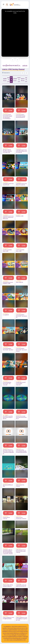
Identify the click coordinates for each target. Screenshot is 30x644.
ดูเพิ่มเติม (25, 66)
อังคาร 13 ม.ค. (23, 80)
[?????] (17, 60)
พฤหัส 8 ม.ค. (5, 80)
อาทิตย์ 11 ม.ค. (15, 80)
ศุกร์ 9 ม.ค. (8, 80)
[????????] (13, 60)
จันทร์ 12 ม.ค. (19, 80)
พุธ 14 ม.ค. (26, 80)
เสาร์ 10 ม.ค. (11, 80)
